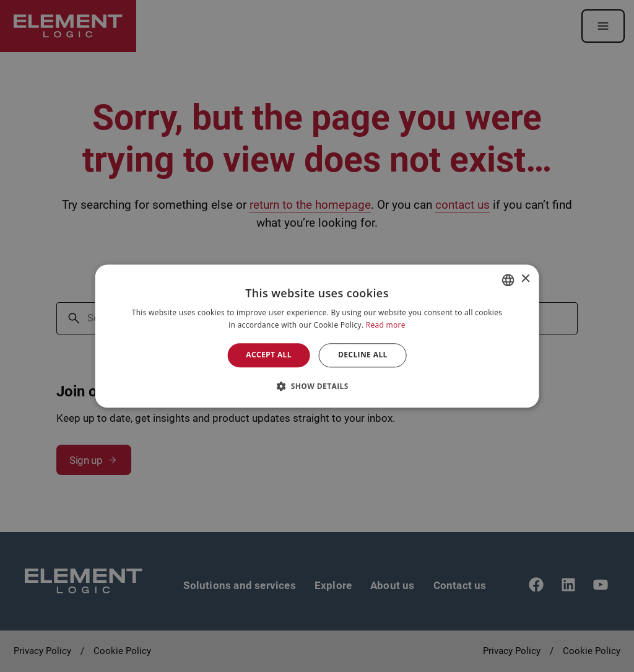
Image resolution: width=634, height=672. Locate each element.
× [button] (525, 279)
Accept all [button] (269, 355)
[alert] (317, 336)
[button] (317, 386)
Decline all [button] (363, 355)
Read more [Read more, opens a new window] (386, 325)
